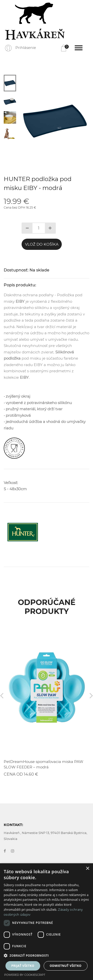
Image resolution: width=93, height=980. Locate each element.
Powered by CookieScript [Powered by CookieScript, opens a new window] (25, 975)
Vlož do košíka (42, 244)
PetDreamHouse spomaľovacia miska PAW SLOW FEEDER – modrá (44, 764)
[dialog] (46, 922)
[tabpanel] (55, 121)
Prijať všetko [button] (23, 966)
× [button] (87, 869)
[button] (46, 956)
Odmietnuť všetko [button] (65, 966)
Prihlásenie (26, 48)
